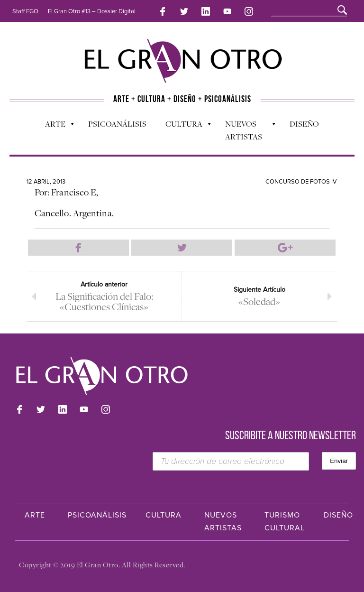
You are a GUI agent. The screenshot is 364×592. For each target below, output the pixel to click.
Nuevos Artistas (246, 130)
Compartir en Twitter (182, 248)
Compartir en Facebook (78, 248)
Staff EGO (25, 11)
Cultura (183, 126)
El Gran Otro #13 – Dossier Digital (92, 11)
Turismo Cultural (285, 522)
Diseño (304, 124)
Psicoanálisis (117, 124)
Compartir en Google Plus (285, 248)
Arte (55, 126)
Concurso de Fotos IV (301, 182)
